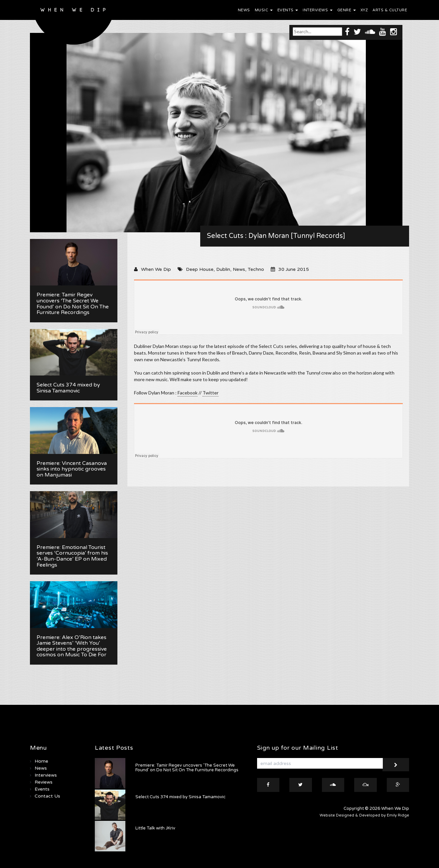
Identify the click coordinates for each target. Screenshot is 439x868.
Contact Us (47, 796)
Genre (347, 10)
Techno (256, 269)
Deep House (200, 269)
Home (41, 761)
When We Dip (156, 269)
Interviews (318, 10)
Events (288, 10)
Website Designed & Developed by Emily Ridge (364, 815)
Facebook (188, 393)
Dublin (223, 269)
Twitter (211, 393)
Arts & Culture (390, 10)
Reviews (44, 782)
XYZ (364, 10)
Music (264, 10)
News (244, 10)
